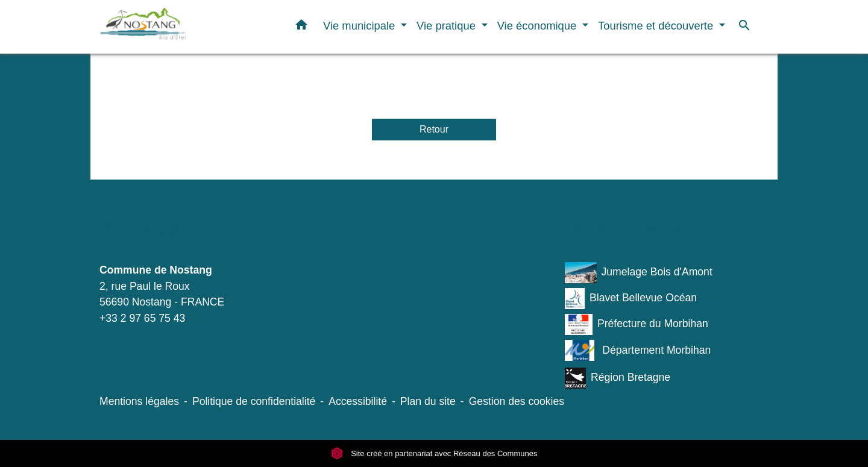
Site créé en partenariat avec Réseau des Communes (434, 453)
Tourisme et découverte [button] (657, 26)
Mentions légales (139, 401)
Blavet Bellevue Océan (631, 299)
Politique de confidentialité (254, 401)
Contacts (141, 228)
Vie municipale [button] (360, 26)
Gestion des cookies (517, 401)
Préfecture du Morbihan (637, 324)
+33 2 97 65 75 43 (142, 318)
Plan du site (428, 401)
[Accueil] (175, 27)
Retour (434, 129)
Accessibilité (358, 401)
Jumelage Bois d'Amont (639, 273)
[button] (301, 27)
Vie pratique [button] (448, 26)
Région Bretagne (618, 378)
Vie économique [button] (539, 26)
